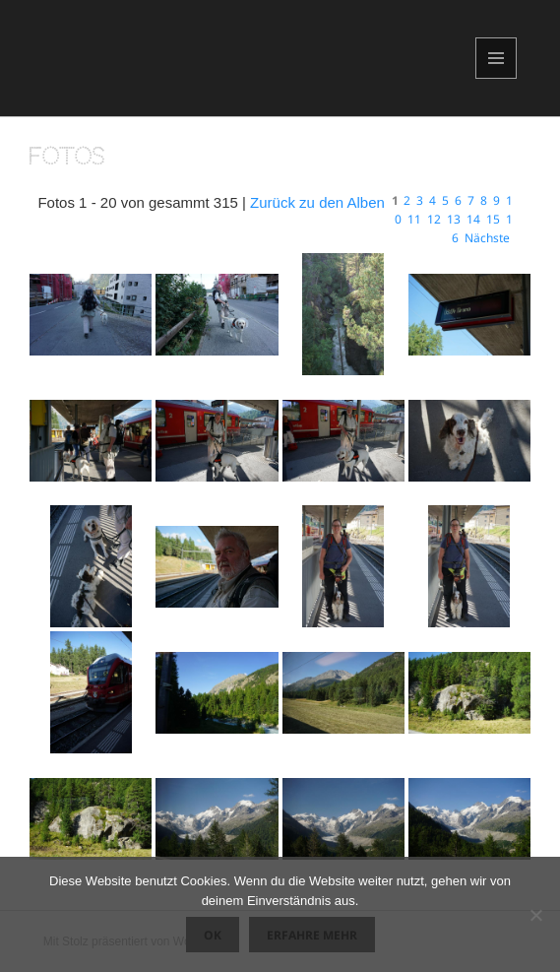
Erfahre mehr (312, 935)
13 (454, 219)
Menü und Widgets (497, 78)
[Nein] (535, 915)
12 (434, 219)
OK (213, 935)
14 (473, 219)
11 (414, 219)
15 (493, 219)
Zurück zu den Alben (317, 202)
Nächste (487, 238)
